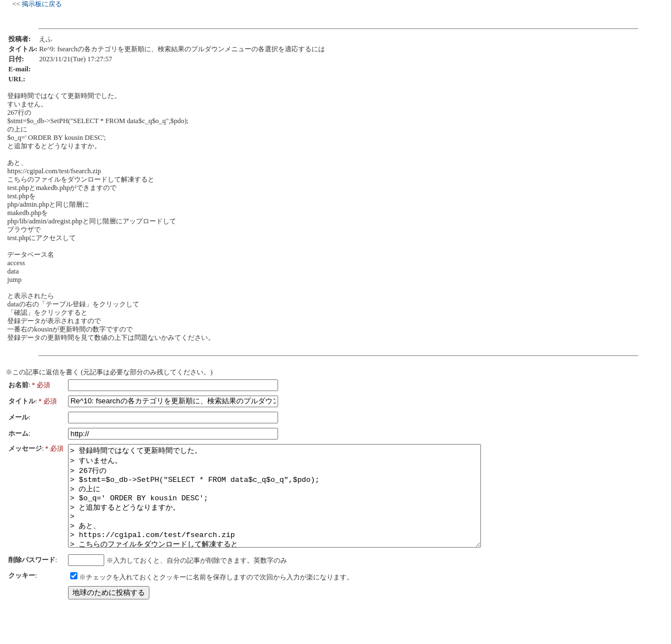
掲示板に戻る (42, 4)
